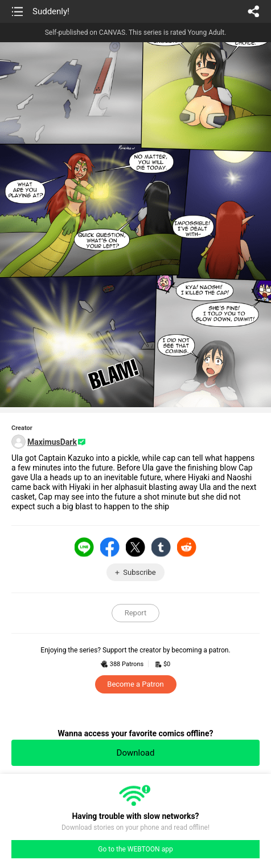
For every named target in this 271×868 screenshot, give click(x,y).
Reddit (187, 547)
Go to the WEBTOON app (135, 849)
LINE (84, 547)
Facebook (110, 547)
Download (136, 753)
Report (136, 613)
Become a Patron (135, 684)
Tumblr (161, 547)
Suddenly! (51, 11)
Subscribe (139, 572)
